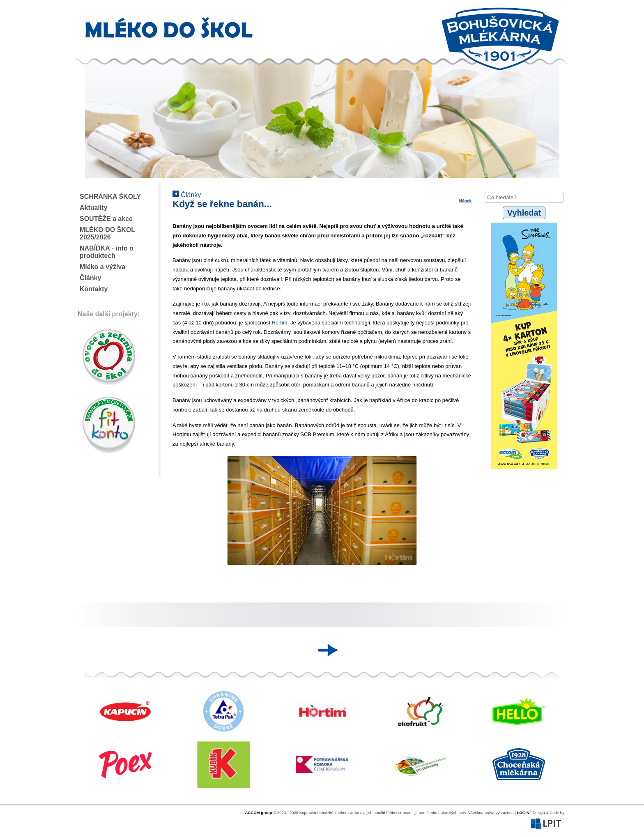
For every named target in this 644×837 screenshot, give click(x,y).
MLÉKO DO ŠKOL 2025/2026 (107, 233)
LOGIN (523, 813)
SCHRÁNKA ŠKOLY (110, 197)
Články (90, 278)
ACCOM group (258, 813)
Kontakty (94, 289)
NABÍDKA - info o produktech (107, 252)
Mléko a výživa (102, 267)
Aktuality (94, 208)
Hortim (279, 323)
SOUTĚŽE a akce (106, 219)
